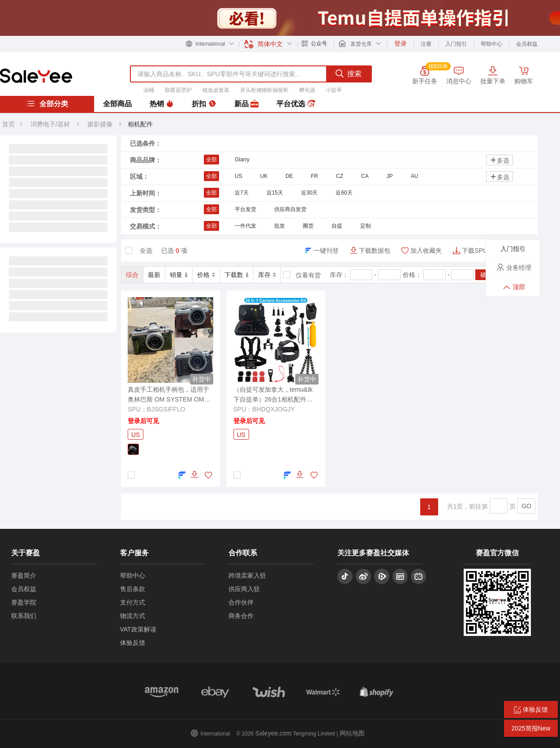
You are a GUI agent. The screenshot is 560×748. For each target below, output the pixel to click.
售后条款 (133, 589)
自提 (337, 226)
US (239, 176)
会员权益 (527, 44)
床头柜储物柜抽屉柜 (264, 90)
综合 (132, 275)
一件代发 (246, 226)
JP (390, 176)
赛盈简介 (24, 575)
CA (365, 176)
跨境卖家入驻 (247, 575)
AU (415, 176)
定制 (366, 226)
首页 (9, 124)
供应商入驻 (244, 589)
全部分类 (47, 104)
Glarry (242, 160)
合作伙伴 (241, 602)
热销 (162, 104)
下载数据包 (375, 251)
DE (289, 176)
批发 (280, 226)
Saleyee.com (274, 733)
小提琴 (334, 90)
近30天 (309, 193)
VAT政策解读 (138, 629)
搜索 (349, 74)
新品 (246, 104)
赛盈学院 (24, 602)
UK (264, 176)
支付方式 (133, 602)
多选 (500, 160)
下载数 (237, 275)
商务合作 (241, 616)
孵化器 (307, 90)
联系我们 (24, 616)
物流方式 (133, 616)
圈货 (308, 226)
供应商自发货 (290, 209)
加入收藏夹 (426, 251)
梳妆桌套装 (216, 90)
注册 (426, 44)
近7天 (242, 193)
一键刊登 (326, 251)
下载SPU (475, 251)
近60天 (344, 193)
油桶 (149, 90)
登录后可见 (143, 421)
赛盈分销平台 (36, 76)
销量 (179, 275)
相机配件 (140, 124)
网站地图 (352, 733)
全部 (211, 160)
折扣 (204, 104)
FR (314, 176)
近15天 (275, 193)
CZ (340, 176)
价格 (206, 275)
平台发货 (246, 209)
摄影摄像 (101, 124)
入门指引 (456, 44)
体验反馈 (133, 643)
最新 (154, 275)
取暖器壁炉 (178, 90)
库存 (267, 275)
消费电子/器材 (50, 124)
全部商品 (117, 104)
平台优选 (296, 104)
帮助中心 (491, 44)
